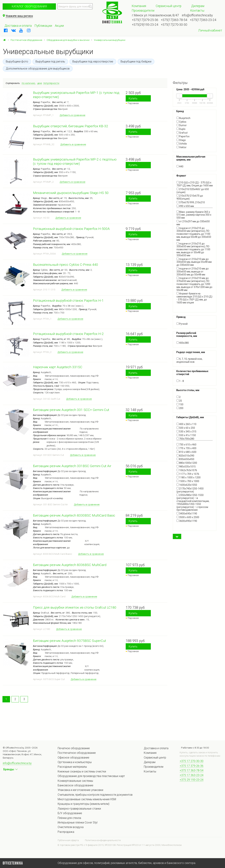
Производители (143, 11)
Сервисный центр (169, 6)
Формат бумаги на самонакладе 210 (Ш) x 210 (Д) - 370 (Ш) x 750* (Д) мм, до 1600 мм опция (194, 298)
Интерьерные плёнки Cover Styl (78, 823)
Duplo (181, 129)
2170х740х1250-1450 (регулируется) (190, 490)
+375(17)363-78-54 (174, 20)
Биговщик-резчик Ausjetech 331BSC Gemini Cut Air (72, 466)
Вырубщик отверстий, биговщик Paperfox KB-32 (71, 126)
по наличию (28, 83)
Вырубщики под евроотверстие (93, 62)
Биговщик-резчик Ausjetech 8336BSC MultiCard (70, 565)
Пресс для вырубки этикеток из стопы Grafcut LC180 (75, 607)
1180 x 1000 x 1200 (189, 477)
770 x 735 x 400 (186, 448)
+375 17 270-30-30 (192, 761)
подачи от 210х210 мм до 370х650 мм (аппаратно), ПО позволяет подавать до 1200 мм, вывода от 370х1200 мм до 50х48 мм (194, 284)
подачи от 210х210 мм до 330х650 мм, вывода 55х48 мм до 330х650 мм (194, 262)
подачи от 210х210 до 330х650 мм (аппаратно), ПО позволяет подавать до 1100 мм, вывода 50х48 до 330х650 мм (194, 234)
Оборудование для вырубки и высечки (68, 40)
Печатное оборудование (74, 748)
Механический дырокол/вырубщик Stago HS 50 (71, 193)
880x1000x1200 (187, 463)
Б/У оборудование (70, 813)
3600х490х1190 (187, 521)
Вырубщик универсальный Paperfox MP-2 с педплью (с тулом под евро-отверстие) (75, 161)
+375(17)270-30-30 (174, 25)
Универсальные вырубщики (110, 40)
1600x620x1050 (187, 485)
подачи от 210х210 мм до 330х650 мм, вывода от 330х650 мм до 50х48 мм (193, 272)
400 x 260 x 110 (186, 424)
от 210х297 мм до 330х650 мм (193, 223)
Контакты (197, 11)
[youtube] (21, 30)
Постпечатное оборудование (26, 40)
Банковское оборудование (75, 785)
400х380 (183, 343)
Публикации (43, 26)
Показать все (184, 306)
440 (180, 166)
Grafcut (182, 133)
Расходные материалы (72, 767)
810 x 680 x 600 (186, 452)
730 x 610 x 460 (186, 445)
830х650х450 (185, 459)
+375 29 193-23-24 (192, 780)
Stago (181, 140)
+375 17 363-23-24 (192, 775)
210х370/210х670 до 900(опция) (190, 197)
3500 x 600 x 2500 (188, 517)
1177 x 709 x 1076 (188, 474)
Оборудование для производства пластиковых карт (91, 776)
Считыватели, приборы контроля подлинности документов (95, 795)
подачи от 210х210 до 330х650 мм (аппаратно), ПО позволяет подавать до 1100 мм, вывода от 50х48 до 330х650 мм (193, 249)
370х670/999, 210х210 (191, 202)
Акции (59, 26)
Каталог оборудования (29, 6)
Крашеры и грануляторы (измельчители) (83, 804)
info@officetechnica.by (197, 15)
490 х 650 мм (185, 206)
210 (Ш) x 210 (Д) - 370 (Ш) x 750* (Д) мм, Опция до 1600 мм (195, 184)
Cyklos (181, 122)
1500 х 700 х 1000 (188, 481)
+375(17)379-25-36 (145, 20)
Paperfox (183, 136)
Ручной (182, 324)
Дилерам (198, 6)
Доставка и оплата (18, 26)
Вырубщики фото (17, 62)
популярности (51, 83)
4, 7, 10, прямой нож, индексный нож (189, 360)
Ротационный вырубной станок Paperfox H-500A (71, 229)
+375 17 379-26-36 (192, 766)
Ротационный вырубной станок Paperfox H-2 (68, 334)
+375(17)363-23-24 (203, 20)
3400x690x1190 (187, 514)
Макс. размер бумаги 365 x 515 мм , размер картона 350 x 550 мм (194, 215)
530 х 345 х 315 (186, 432)
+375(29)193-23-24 (145, 25)
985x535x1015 (186, 467)
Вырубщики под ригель (50, 62)
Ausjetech (183, 118)
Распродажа (66, 832)
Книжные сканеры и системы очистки (82, 771)
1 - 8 (180, 381)
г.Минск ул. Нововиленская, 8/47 (155, 15)
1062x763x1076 (187, 470)
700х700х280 (185, 439)
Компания (139, 6)
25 (179, 401)
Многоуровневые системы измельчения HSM (87, 799)
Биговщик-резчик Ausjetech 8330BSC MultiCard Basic (74, 515)
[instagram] (29, 30)
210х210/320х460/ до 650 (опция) (193, 191)
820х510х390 (185, 456)
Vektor (181, 147)
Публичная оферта (68, 840)
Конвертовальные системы (75, 781)
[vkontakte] (14, 30)
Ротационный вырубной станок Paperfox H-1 (68, 301)
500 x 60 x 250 (186, 428)
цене (39, 83)
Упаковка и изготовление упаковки (80, 790)
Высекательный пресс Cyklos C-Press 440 (66, 265)
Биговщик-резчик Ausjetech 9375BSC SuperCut (70, 641)
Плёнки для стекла (69, 818)
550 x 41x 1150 (186, 435)
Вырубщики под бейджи (136, 62)
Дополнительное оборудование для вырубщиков (38, 69)
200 (180, 408)
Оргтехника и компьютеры (75, 762)
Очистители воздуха (71, 827)
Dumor (182, 125)
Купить (133, 98)
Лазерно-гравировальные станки (79, 809)
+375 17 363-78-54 (192, 770)
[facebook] (6, 30)
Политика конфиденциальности (103, 840)
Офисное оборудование (73, 758)
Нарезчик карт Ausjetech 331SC (58, 367)
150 (180, 404)
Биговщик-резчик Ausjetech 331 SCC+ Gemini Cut (71, 410)
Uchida (182, 144)
